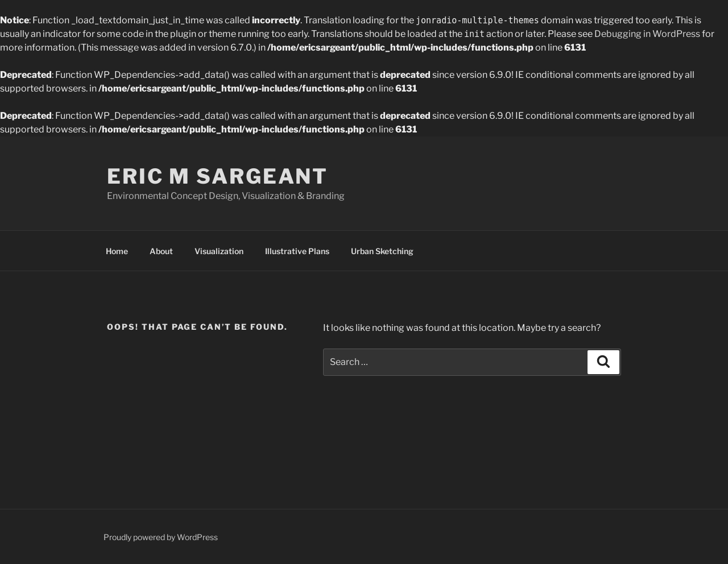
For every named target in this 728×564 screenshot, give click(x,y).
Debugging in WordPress (647, 34)
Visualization (219, 251)
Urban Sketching (382, 251)
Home (117, 251)
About (161, 251)
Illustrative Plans (297, 251)
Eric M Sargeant (218, 176)
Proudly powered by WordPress (161, 537)
